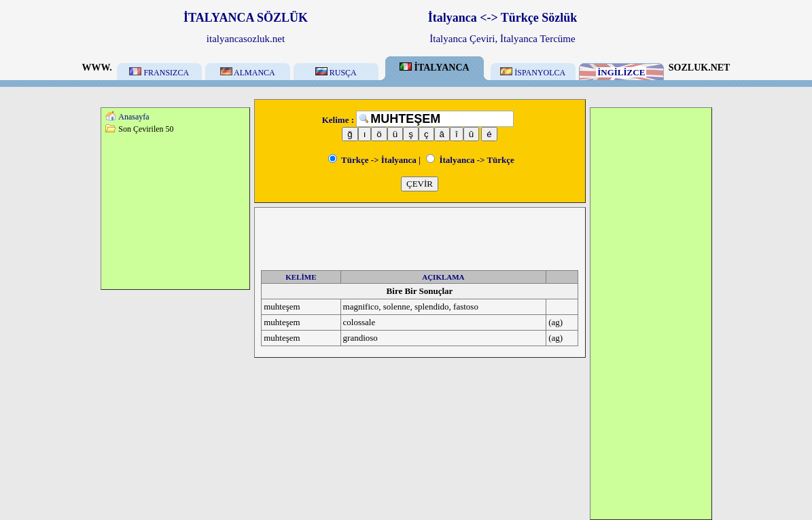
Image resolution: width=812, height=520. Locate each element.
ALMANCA (248, 73)
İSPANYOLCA (533, 73)
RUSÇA (336, 73)
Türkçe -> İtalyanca (372, 160)
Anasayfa (134, 117)
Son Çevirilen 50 (146, 129)
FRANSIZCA (159, 73)
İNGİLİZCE (621, 72)
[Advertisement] (175, 211)
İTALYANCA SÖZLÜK (246, 18)
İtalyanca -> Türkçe (470, 160)
